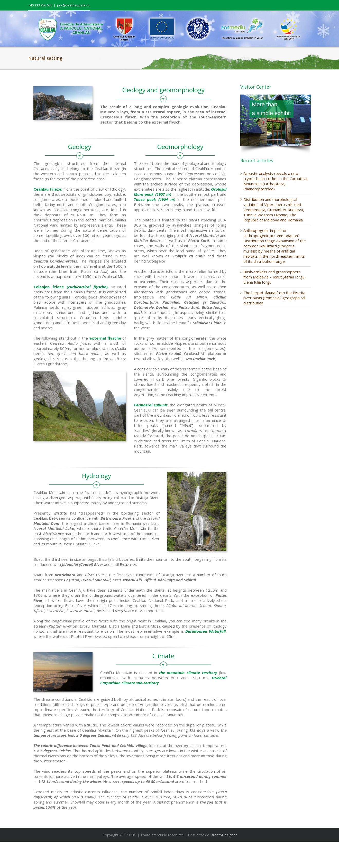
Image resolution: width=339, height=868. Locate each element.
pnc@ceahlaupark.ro (73, 5)
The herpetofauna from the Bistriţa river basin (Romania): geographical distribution (274, 298)
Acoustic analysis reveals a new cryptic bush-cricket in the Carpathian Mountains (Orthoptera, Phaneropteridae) (276, 181)
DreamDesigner (223, 835)
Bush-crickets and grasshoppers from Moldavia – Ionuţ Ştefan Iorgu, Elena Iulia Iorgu (274, 277)
